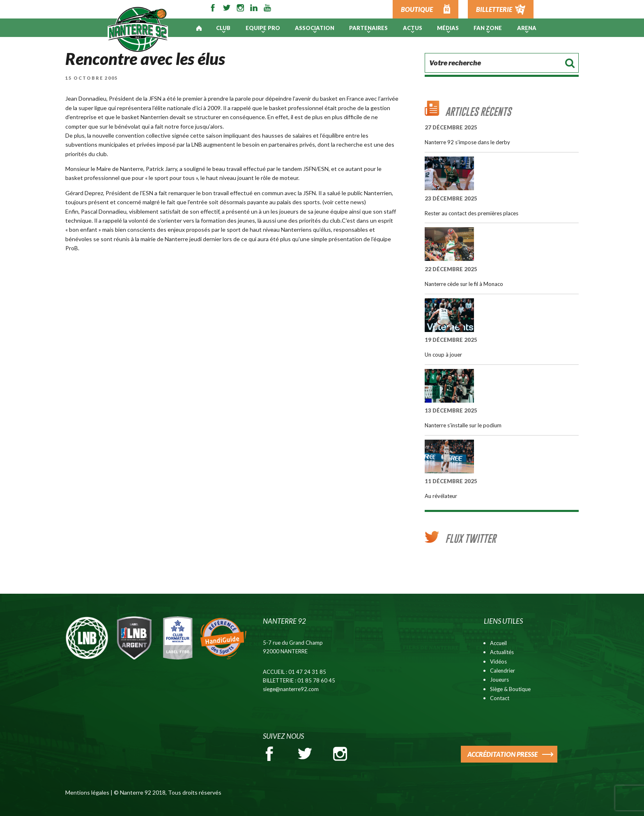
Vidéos (498, 662)
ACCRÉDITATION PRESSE (503, 754)
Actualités (502, 652)
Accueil (498, 643)
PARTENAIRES (368, 28)
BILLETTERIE (494, 9)
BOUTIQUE (417, 9)
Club (223, 28)
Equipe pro (263, 28)
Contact (500, 698)
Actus (413, 28)
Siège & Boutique (510, 689)
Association (315, 28)
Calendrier (503, 671)
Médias (448, 28)
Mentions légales (87, 792)
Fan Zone (488, 28)
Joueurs (499, 680)
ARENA (527, 28)
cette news (350, 202)
